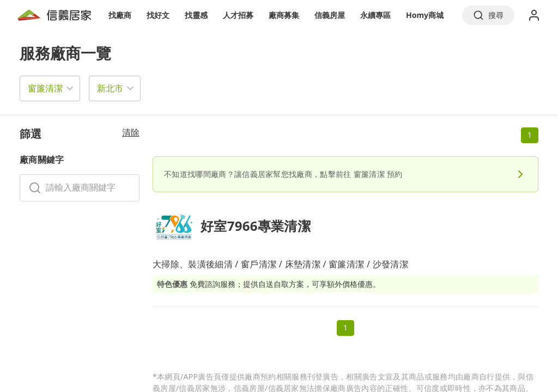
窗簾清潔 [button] (45, 88)
